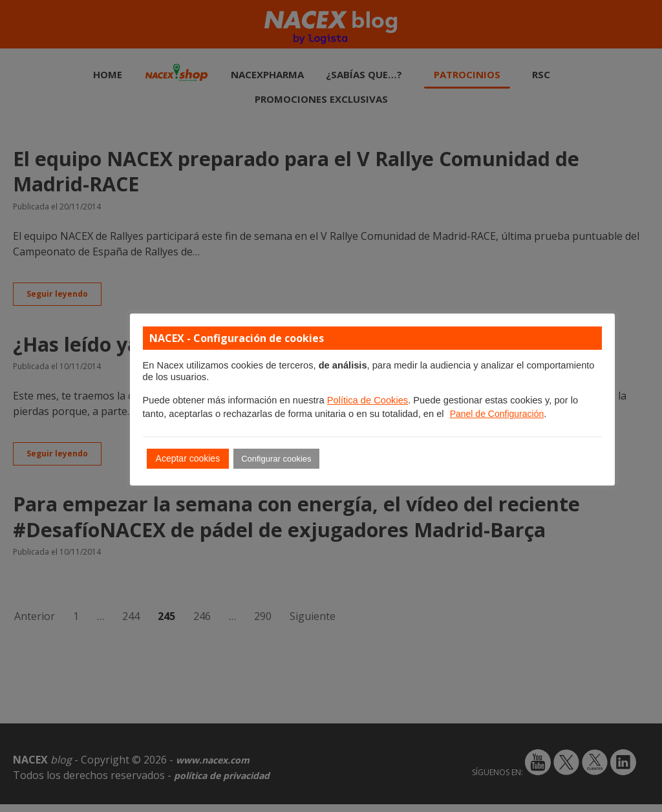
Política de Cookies (368, 400)
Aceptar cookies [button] (188, 458)
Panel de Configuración (497, 414)
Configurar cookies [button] (276, 459)
